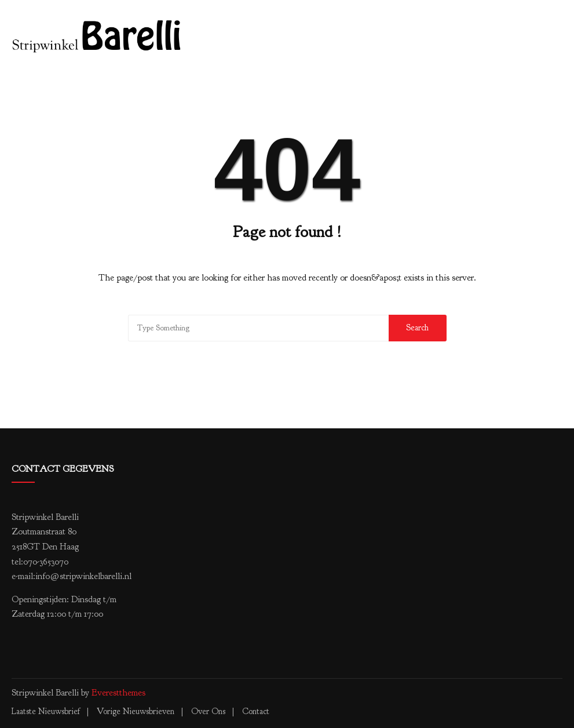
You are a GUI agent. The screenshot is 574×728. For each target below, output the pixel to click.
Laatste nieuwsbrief (46, 711)
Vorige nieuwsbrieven (136, 711)
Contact (256, 711)
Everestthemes (118, 693)
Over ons (208, 711)
